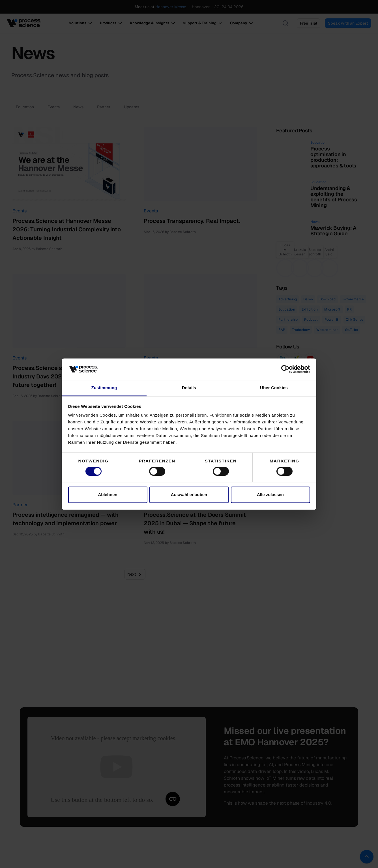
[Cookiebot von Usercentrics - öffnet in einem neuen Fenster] (285, 369)
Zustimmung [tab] (104, 388)
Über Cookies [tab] (274, 388)
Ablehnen (108, 495)
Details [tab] (189, 388)
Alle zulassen (270, 495)
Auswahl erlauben (189, 495)
